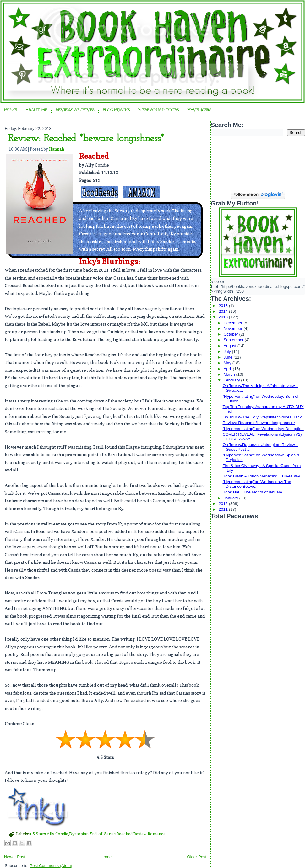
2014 (224, 311)
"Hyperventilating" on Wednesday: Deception (263, 429)
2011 (224, 509)
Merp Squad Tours (158, 110)
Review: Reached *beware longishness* (86, 139)
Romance (157, 834)
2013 (224, 317)
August (231, 346)
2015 (224, 306)
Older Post (197, 857)
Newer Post (15, 857)
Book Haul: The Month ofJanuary (252, 492)
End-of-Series (103, 834)
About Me (36, 110)
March (230, 374)
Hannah (57, 149)
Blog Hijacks (116, 110)
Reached (125, 834)
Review (140, 834)
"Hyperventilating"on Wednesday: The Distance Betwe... (257, 484)
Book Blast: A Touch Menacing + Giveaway (261, 476)
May (228, 363)
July (228, 351)
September (234, 340)
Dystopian (79, 834)
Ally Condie (57, 834)
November (234, 329)
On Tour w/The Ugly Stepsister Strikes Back (262, 417)
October (231, 334)
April (228, 369)
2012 (224, 504)
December (234, 323)
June (229, 357)
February (232, 380)
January (231, 498)
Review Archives (75, 110)
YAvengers (199, 110)
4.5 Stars (37, 834)
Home (10, 110)
